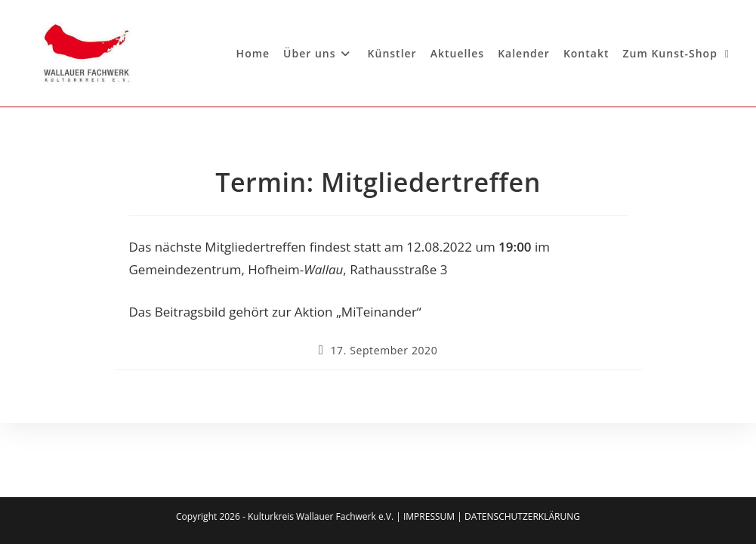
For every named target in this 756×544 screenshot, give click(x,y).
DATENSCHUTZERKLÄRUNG (522, 516)
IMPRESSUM (429, 516)
